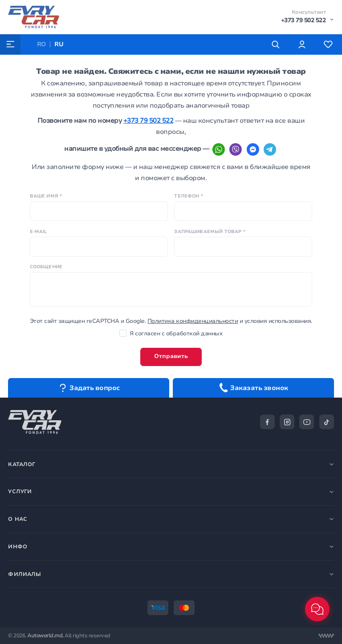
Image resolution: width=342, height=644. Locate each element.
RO (42, 44)
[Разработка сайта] (326, 636)
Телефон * (188, 196)
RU (59, 44)
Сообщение (46, 267)
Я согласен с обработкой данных (171, 334)
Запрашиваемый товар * (210, 232)
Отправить (171, 356)
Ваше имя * (46, 196)
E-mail (39, 232)
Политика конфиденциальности (193, 321)
